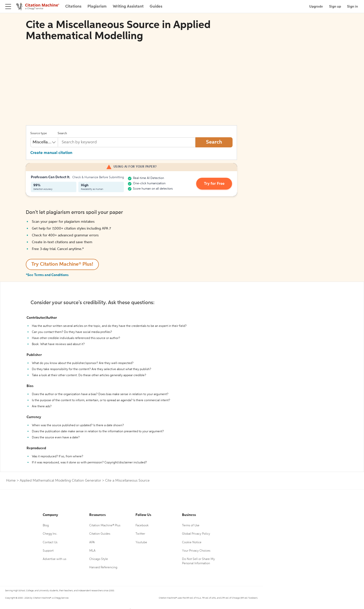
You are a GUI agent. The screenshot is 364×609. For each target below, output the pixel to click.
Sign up (335, 7)
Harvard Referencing (103, 568)
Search (62, 133)
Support (48, 551)
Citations (73, 7)
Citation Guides (100, 534)
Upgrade (316, 7)
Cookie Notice (192, 543)
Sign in (352, 7)
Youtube (141, 543)
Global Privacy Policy (196, 534)
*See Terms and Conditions (47, 275)
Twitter (140, 534)
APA (92, 543)
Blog (46, 526)
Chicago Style (99, 559)
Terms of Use (191, 526)
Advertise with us (54, 559)
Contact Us (50, 543)
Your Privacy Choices (196, 551)
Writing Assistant (128, 7)
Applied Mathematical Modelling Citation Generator (60, 481)
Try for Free (216, 184)
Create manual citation (51, 153)
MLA (92, 551)
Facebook (142, 526)
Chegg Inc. (50, 534)
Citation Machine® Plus (105, 526)
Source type (39, 133)
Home (11, 481)
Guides (156, 7)
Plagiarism (97, 7)
